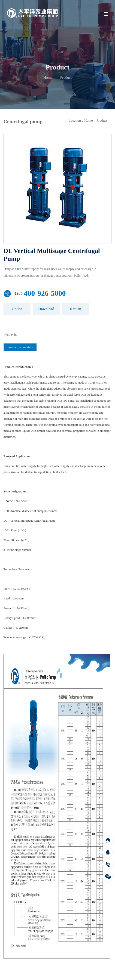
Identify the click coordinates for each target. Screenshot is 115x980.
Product (102, 120)
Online (17, 309)
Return (76, 309)
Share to (10, 334)
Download (46, 309)
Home (48, 77)
